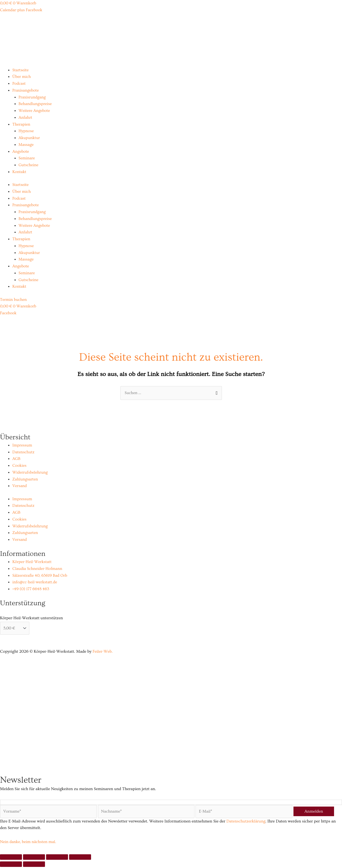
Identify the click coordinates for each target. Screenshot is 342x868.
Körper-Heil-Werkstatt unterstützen (31, 618)
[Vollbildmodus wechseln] (34, 858)
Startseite (21, 70)
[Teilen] (57, 858)
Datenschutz (24, 452)
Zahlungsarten (26, 479)
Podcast (19, 84)
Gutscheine (29, 165)
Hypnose (26, 131)
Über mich (22, 77)
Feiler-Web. (103, 652)
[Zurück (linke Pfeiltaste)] (11, 865)
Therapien (22, 124)
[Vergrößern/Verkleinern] (11, 858)
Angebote (21, 152)
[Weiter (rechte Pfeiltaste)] (34, 865)
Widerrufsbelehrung (31, 473)
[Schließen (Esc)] (80, 858)
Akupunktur (30, 138)
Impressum (22, 446)
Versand (20, 486)
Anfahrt (26, 118)
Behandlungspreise (36, 104)
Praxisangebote (26, 90)
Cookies (20, 466)
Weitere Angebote (35, 111)
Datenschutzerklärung (246, 822)
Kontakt (19, 172)
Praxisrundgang (33, 97)
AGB (16, 459)
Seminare (27, 158)
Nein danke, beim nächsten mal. (29, 843)
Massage (26, 145)
